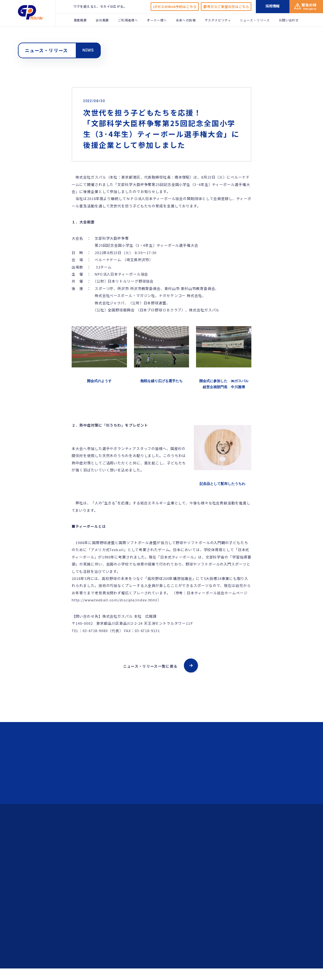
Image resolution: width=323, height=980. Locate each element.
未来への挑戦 (186, 20)
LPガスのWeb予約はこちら (175, 7)
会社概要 (102, 20)
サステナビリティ (218, 20)
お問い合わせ (289, 20)
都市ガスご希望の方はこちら (226, 7)
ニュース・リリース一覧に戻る (150, 666)
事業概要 (80, 20)
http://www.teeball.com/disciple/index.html (114, 600)
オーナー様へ (157, 20)
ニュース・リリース (255, 20)
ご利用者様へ (128, 20)
